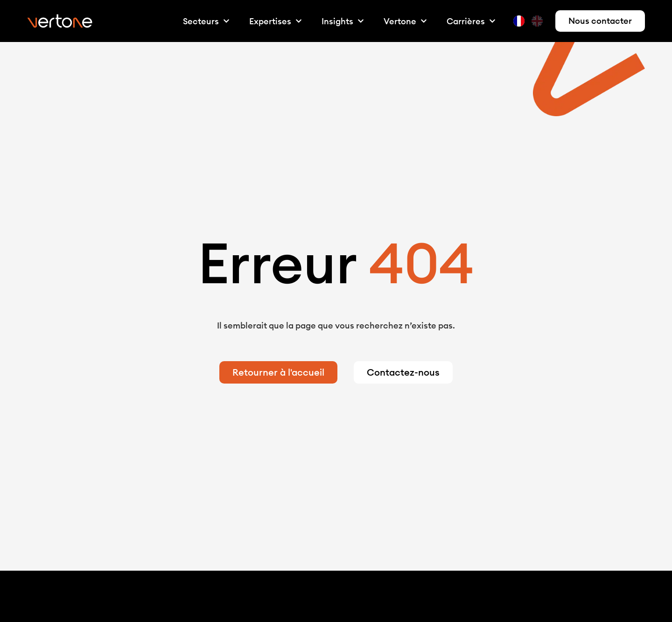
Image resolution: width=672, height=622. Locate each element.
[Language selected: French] (530, 21)
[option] (538, 21)
